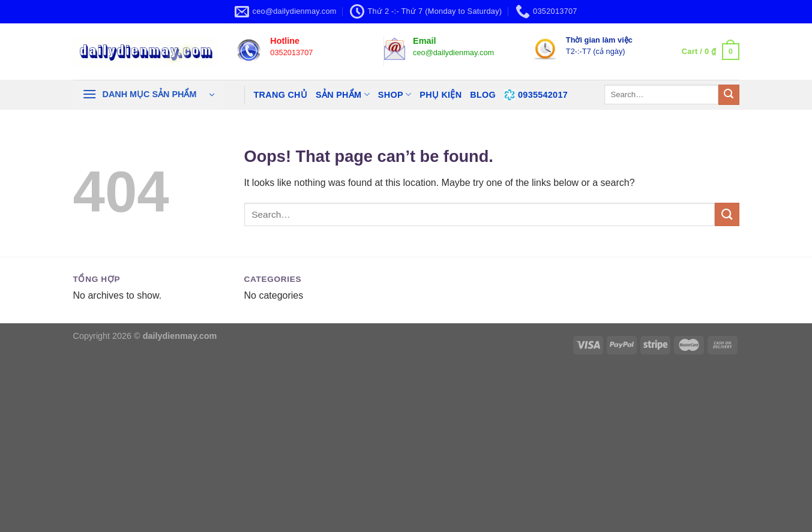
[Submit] (729, 95)
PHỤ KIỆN (441, 95)
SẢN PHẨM (343, 94)
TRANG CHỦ (281, 95)
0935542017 (536, 95)
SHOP (395, 94)
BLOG (483, 95)
